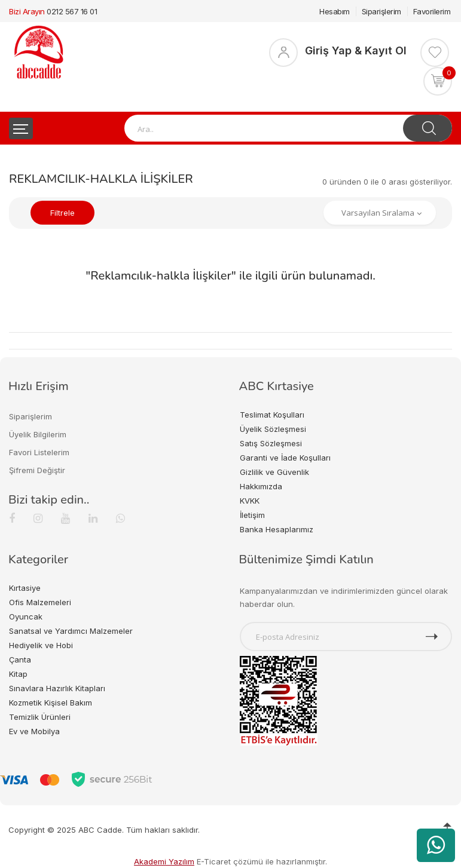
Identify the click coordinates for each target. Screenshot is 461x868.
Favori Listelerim (39, 452)
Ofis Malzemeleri (40, 602)
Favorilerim (432, 11)
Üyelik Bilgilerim (38, 434)
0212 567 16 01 (72, 11)
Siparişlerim (381, 11)
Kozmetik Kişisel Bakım (51, 703)
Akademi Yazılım (164, 861)
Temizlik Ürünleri (40, 717)
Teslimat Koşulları (272, 415)
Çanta (20, 660)
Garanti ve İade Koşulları (285, 458)
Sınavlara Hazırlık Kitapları (57, 688)
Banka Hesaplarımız (277, 529)
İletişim (252, 515)
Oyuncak (26, 617)
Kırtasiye (25, 588)
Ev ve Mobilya (34, 731)
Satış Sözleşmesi (271, 443)
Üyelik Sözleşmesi (273, 429)
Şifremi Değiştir (37, 470)
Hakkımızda (261, 486)
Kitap (18, 674)
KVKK (250, 501)
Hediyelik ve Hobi (41, 645)
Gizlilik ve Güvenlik (274, 472)
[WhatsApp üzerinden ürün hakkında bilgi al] (436, 845)
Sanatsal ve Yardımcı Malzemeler (71, 631)
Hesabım (335, 11)
